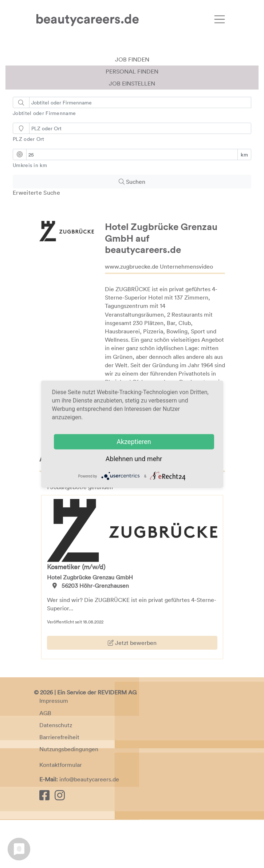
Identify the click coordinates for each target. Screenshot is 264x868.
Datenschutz (56, 773)
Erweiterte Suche (36, 241)
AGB (45, 761)
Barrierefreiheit (59, 785)
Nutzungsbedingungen (69, 797)
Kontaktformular (61, 813)
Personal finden (132, 119)
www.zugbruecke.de (132, 314)
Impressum (54, 749)
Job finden (132, 107)
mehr (155, 459)
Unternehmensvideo (186, 314)
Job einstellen (132, 131)
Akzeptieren (134, 442)
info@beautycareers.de (89, 827)
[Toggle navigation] (220, 19)
